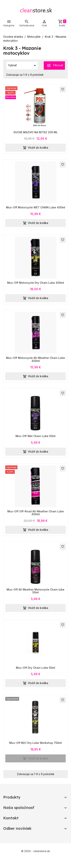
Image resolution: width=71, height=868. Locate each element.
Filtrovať (55, 65)
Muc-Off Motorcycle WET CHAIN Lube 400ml (36, 207)
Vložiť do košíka (35, 148)
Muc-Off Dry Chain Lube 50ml (35, 668)
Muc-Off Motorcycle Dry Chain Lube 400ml (36, 283)
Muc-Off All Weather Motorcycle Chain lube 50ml (35, 591)
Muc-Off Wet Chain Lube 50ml (35, 436)
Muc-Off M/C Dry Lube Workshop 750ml (35, 743)
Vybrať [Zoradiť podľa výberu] (23, 65)
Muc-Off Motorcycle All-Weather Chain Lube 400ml (35, 359)
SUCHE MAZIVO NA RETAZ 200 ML (36, 132)
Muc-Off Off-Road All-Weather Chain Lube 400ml (36, 513)
